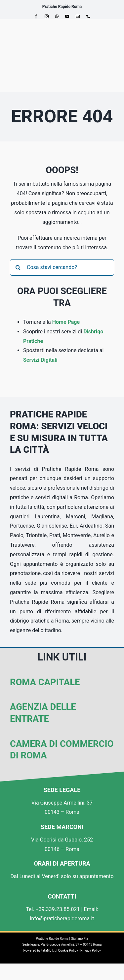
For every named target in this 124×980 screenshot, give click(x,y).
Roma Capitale (45, 682)
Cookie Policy (68, 950)
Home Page (66, 322)
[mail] (78, 16)
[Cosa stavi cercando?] (62, 267)
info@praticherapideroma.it (62, 919)
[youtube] (67, 16)
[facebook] (36, 16)
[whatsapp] (57, 16)
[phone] (88, 16)
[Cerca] (18, 267)
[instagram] (47, 16)
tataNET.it (49, 950)
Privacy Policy (91, 950)
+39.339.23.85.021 (58, 909)
